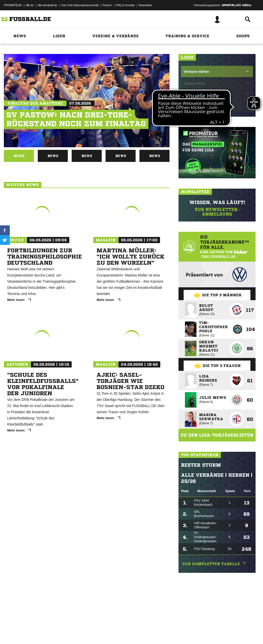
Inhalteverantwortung (123, 632)
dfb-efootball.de (48, 5)
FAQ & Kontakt (125, 5)
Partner (107, 5)
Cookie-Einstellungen (154, 632)
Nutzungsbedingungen (68, 632)
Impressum (11, 632)
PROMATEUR (13, 5)
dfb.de (30, 5)
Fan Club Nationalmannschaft (80, 5)
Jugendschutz (96, 632)
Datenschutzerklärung (36, 632)
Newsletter (145, 5)
